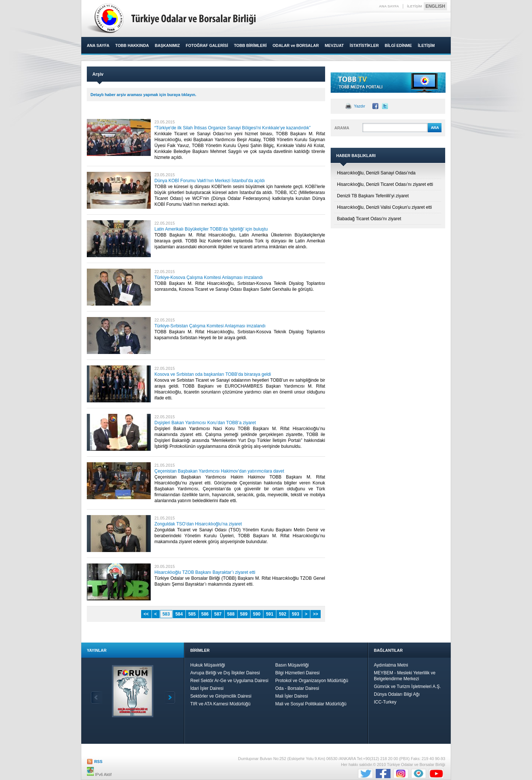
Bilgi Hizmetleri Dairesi (297, 673)
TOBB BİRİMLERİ (250, 45)
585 (192, 614)
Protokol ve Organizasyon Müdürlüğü (312, 681)
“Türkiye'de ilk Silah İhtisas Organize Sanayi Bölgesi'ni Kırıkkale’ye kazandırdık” (233, 128)
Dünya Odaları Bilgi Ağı (397, 694)
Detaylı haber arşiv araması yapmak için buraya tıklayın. (143, 95)
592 (283, 614)
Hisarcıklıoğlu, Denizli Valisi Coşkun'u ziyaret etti (384, 207)
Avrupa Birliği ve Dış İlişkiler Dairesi (225, 673)
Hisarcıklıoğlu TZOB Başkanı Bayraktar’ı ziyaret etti (205, 572)
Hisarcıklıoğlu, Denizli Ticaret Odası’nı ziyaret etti (385, 184)
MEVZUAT (334, 45)
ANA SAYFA (389, 6)
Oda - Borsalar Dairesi (297, 688)
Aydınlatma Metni (391, 665)
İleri (170, 697)
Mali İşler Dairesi (292, 696)
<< (146, 614)
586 (205, 614)
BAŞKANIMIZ (167, 45)
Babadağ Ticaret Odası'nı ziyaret (369, 219)
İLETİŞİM (415, 6)
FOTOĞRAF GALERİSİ (207, 45)
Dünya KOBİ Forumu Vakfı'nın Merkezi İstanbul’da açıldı (210, 181)
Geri (96, 697)
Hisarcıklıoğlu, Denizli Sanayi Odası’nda (376, 173)
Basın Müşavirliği (292, 665)
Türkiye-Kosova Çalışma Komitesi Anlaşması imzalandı (209, 277)
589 (244, 614)
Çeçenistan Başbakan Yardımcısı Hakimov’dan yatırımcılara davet (219, 471)
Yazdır (359, 106)
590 (257, 614)
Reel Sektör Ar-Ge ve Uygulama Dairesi (229, 681)
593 (296, 614)
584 (179, 614)
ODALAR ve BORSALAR (296, 45)
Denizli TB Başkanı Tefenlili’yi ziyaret (373, 196)
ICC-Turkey (385, 702)
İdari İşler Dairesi (207, 688)
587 (218, 614)
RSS (98, 762)
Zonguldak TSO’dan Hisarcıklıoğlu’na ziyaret (198, 524)
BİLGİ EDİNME (398, 45)
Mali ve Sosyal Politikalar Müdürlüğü (311, 704)
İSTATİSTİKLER (364, 45)
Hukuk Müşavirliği (208, 665)
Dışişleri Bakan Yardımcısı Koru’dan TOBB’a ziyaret (205, 423)
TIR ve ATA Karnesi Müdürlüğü (220, 704)
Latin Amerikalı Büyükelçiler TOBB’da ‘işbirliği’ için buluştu (211, 229)
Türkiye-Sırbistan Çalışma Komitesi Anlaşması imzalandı (210, 326)
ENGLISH (435, 6)
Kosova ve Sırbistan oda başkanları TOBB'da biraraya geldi (213, 374)
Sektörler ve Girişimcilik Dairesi (221, 696)
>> (316, 614)
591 (270, 614)
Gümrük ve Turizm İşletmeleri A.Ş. (407, 687)
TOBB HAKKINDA (132, 45)
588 (231, 614)
